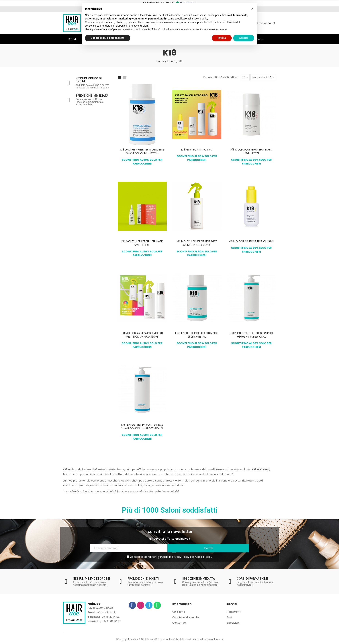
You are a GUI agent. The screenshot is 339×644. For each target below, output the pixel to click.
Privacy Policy (181, 557)
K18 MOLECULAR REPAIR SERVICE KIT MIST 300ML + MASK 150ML (142, 335)
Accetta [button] (244, 38)
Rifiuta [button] (222, 38)
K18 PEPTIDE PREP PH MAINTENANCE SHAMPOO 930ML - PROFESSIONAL (142, 427)
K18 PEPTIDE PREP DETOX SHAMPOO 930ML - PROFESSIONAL (251, 335)
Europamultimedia (213, 639)
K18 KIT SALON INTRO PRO (197, 150)
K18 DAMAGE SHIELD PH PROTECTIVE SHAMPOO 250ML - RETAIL (142, 151)
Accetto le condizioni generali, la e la (169, 557)
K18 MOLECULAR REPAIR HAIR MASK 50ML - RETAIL (251, 151)
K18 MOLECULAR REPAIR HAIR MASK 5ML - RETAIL (142, 243)
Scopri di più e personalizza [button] (108, 38)
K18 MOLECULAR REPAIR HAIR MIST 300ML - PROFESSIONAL (197, 243)
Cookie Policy (204, 557)
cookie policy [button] (201, 19)
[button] (252, 9)
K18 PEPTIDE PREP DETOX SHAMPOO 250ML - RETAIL (197, 335)
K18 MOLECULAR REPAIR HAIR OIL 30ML (251, 241)
